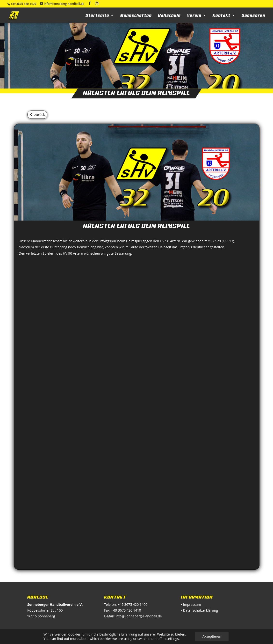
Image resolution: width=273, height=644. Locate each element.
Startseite (97, 15)
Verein (194, 15)
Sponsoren (253, 15)
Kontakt (222, 15)
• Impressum (191, 604)
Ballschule (169, 15)
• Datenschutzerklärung (199, 610)
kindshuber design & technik (142, 637)
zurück (40, 115)
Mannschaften (136, 15)
